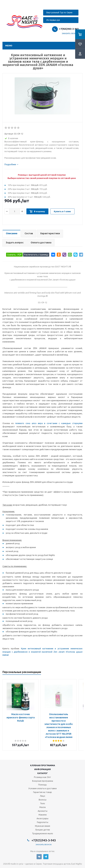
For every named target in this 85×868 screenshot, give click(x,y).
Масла (42, 807)
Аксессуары (42, 818)
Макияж (43, 815)
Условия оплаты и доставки (42, 788)
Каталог (43, 773)
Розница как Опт (42, 777)
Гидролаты (43, 822)
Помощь (42, 785)
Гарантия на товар (42, 792)
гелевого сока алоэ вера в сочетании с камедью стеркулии (49, 423)
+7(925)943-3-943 (69, 29)
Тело (42, 803)
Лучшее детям (42, 830)
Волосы (43, 800)
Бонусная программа (43, 781)
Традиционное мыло (42, 833)
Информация (42, 769)
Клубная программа (43, 765)
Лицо (42, 796)
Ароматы (43, 811)
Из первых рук (53, 20)
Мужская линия (42, 826)
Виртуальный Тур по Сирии (59, 12)
